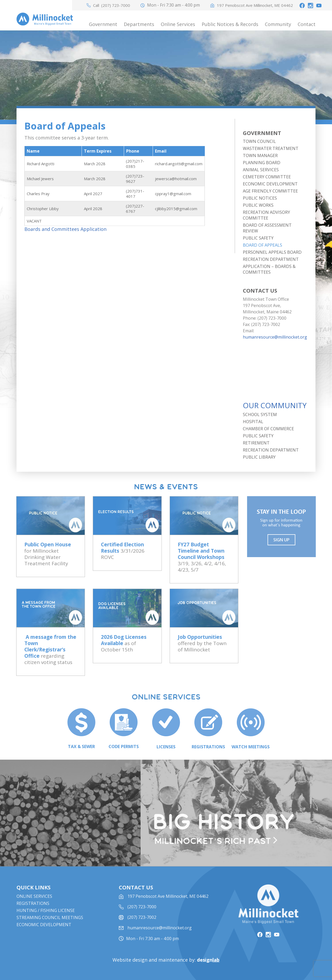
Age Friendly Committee (270, 191)
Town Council (259, 141)
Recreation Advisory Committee (266, 215)
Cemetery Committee (267, 177)
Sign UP (285, 540)
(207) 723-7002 (142, 925)
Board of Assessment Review (267, 228)
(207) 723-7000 (116, 5)
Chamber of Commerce (268, 429)
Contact (307, 24)
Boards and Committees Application (65, 229)
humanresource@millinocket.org (275, 337)
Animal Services (261, 170)
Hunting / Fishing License (46, 918)
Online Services (178, 24)
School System (260, 414)
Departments (139, 24)
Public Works (258, 205)
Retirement (256, 443)
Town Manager (260, 155)
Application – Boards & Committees (269, 269)
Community (278, 24)
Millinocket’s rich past (216, 841)
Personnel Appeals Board (272, 252)
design (208, 960)
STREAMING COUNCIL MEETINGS (50, 925)
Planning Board (262, 163)
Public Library (259, 457)
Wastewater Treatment (271, 148)
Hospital (253, 422)
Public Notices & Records (230, 24)
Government (103, 24)
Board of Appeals (263, 245)
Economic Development (270, 184)
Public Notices (260, 198)
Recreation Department (271, 259)
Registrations (33, 911)
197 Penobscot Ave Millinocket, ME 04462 (255, 5)
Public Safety (258, 238)
